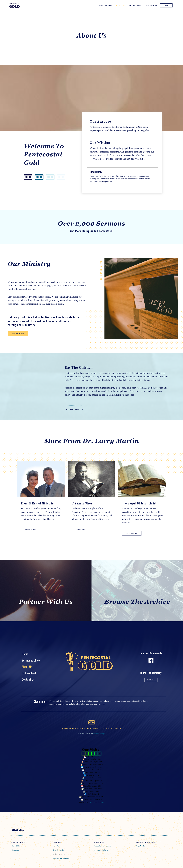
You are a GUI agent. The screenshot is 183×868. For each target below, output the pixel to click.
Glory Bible (16, 846)
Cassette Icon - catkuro (103, 846)
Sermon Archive (105, 5)
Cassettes (15, 850)
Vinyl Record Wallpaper (61, 858)
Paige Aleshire (141, 846)
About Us (121, 5)
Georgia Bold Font (101, 850)
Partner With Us (46, 602)
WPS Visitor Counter (96, 802)
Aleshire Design (99, 734)
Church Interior (59, 850)
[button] (18, 334)
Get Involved (135, 5)
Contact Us (151, 5)
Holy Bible (57, 846)
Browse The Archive (137, 602)
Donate (166, 5)
